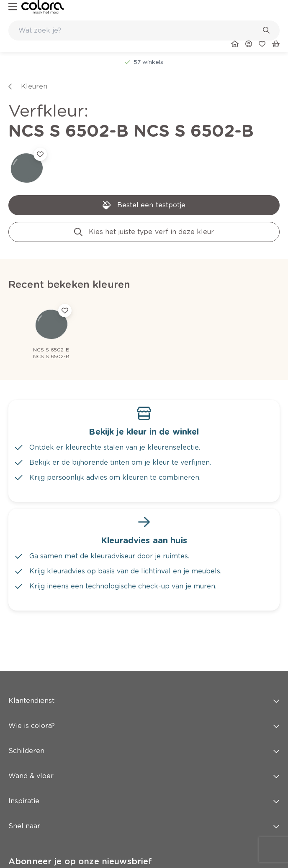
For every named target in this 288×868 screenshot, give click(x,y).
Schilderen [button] (144, 751)
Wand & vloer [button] (144, 776)
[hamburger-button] (13, 7)
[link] (42, 7)
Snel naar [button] (144, 826)
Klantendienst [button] (144, 701)
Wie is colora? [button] (144, 726)
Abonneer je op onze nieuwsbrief (80, 861)
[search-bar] (139, 31)
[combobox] (144, 31)
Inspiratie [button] (144, 801)
